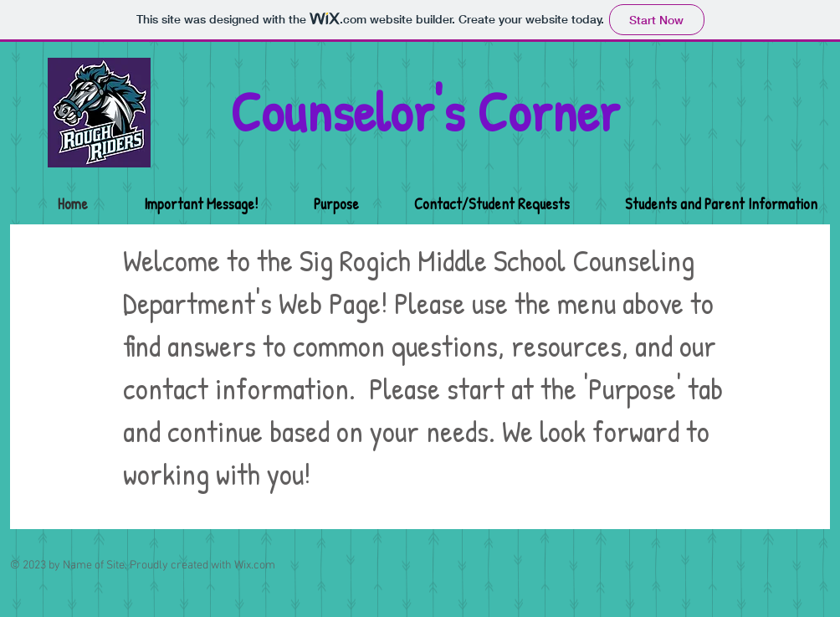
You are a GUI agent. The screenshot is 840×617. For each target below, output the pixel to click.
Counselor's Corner (425, 111)
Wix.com (255, 566)
